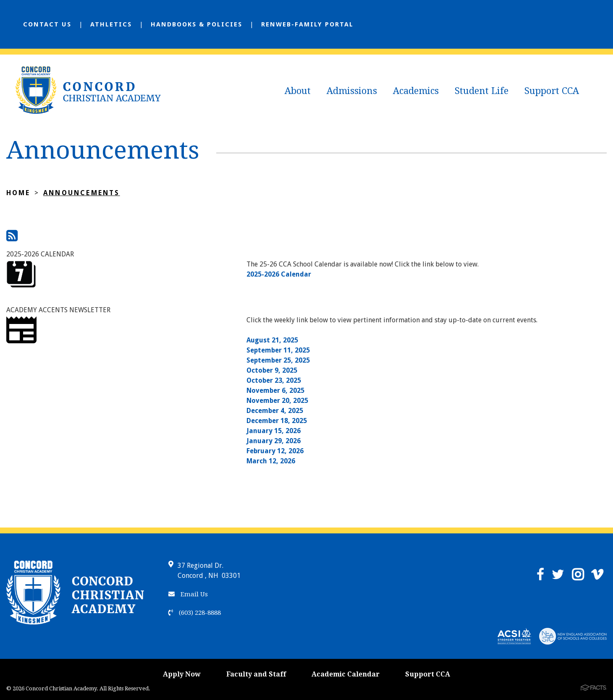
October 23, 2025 (274, 380)
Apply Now (182, 674)
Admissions (352, 91)
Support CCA (552, 91)
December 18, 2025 (277, 421)
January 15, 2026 (274, 431)
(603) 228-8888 (195, 613)
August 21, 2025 (272, 340)
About (298, 91)
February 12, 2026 (275, 451)
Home (18, 193)
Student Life (482, 91)
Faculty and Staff (256, 674)
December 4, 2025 (275, 411)
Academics (416, 91)
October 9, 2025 (272, 370)
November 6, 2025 (275, 390)
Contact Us (47, 24)
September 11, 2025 (278, 350)
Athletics (111, 24)
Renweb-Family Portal (307, 24)
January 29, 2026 (274, 441)
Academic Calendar (346, 674)
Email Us (188, 594)
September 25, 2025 (278, 360)
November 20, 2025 (277, 401)
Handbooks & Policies (196, 24)
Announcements (82, 193)
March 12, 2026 (271, 461)
